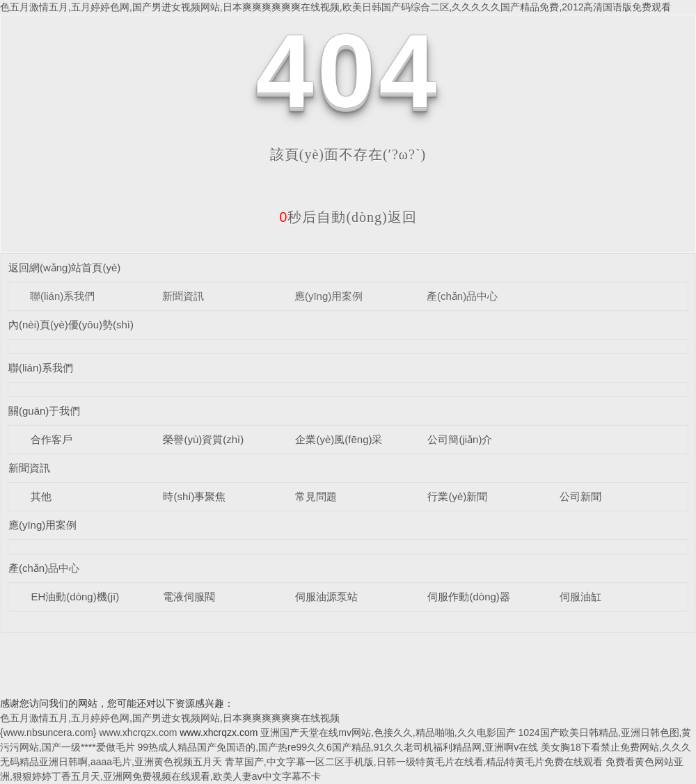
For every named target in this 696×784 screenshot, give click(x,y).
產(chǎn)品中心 (462, 296)
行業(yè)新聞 (457, 496)
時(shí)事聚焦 (194, 496)
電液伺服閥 (189, 597)
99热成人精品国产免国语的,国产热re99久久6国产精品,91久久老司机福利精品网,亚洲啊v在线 (338, 747)
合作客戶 (52, 439)
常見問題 (316, 496)
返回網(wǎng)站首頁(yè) (64, 267)
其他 (41, 496)
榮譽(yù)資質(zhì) (203, 439)
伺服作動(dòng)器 (468, 597)
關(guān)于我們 (44, 411)
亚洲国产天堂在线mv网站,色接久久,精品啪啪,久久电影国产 (388, 733)
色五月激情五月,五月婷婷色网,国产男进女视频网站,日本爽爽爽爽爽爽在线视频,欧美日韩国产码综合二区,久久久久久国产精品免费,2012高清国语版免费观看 (335, 7)
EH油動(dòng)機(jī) (75, 597)
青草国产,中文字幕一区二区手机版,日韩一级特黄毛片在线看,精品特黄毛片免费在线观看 (414, 762)
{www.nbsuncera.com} (48, 733)
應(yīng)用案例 (329, 296)
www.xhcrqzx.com (138, 733)
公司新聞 (580, 496)
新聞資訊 (183, 296)
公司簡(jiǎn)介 (460, 439)
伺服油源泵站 (326, 597)
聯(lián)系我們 (62, 296)
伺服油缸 (580, 597)
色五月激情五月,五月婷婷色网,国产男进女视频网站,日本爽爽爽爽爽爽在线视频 (170, 718)
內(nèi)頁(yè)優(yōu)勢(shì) (71, 325)
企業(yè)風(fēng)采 (339, 439)
